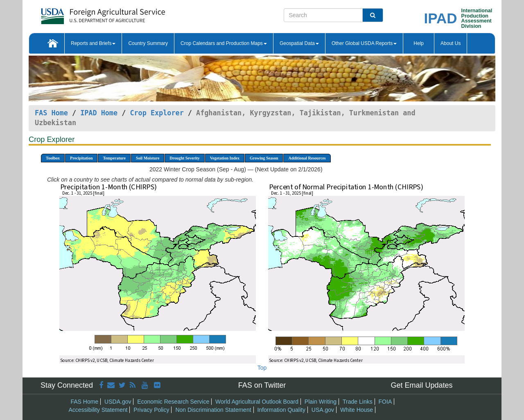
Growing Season (264, 158)
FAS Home (51, 113)
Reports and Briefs (93, 43)
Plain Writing (321, 402)
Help (419, 43)
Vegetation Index (225, 158)
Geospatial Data (299, 43)
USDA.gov (118, 402)
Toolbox (53, 158)
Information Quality (281, 410)
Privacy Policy (151, 410)
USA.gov (323, 410)
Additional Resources (307, 158)
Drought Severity (184, 158)
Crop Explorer (157, 113)
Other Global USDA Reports (364, 43)
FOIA (385, 402)
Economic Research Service (173, 402)
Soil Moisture (148, 158)
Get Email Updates (421, 385)
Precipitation (81, 158)
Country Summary (148, 43)
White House (357, 410)
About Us (451, 43)
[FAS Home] (82, 13)
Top (262, 368)
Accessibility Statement (98, 410)
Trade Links (358, 402)
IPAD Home (99, 113)
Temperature (114, 158)
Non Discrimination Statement (213, 410)
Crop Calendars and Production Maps (224, 43)
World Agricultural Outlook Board (257, 402)
